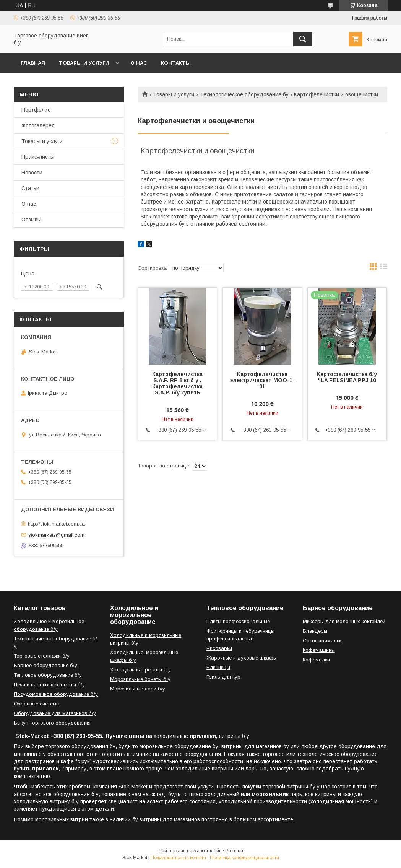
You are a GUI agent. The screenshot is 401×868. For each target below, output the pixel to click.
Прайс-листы (38, 157)
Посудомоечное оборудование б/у (56, 694)
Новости (32, 173)
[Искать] (303, 39)
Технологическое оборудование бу (244, 94)
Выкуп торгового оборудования (52, 723)
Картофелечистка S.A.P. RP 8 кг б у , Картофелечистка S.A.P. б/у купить (177, 383)
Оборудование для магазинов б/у (55, 713)
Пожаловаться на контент (179, 858)
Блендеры (315, 631)
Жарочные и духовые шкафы (242, 658)
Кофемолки (316, 660)
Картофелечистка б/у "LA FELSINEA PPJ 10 (347, 377)
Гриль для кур (223, 677)
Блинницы (218, 667)
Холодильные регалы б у (140, 670)
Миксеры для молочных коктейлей (344, 621)
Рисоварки (219, 648)
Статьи (30, 188)
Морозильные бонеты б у (140, 679)
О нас (139, 63)
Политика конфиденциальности (244, 858)
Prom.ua (234, 851)
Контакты (176, 63)
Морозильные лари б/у (138, 689)
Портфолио (36, 110)
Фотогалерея (38, 125)
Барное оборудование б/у (45, 665)
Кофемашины (319, 650)
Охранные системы (37, 704)
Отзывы (31, 220)
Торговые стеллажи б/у (42, 656)
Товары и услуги (84, 63)
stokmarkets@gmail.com (56, 535)
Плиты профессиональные (238, 621)
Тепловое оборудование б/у (48, 675)
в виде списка (384, 268)
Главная (33, 63)
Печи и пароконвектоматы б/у (49, 685)
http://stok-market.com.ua (56, 524)
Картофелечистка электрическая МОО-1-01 (262, 380)
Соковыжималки (322, 641)
